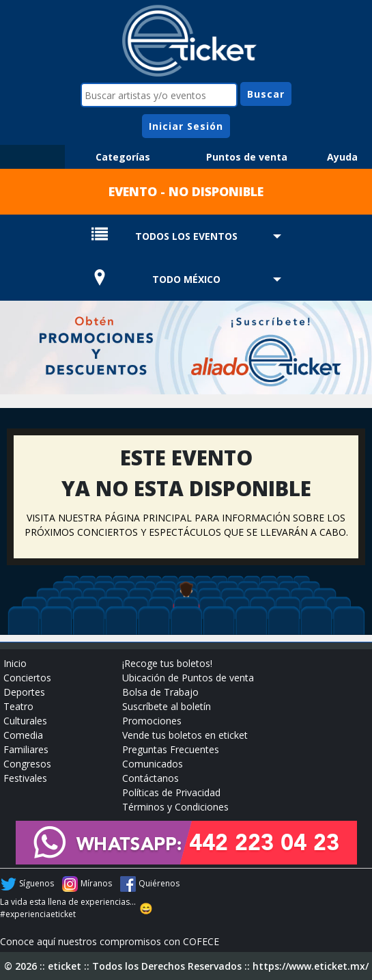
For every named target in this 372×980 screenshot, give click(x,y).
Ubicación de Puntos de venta (188, 678)
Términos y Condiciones (175, 807)
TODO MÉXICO (186, 279)
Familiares (26, 749)
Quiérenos (159, 883)
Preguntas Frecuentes (171, 749)
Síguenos (37, 883)
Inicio (15, 663)
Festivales (25, 778)
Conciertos (27, 678)
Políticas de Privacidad (171, 792)
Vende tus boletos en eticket (185, 735)
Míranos (96, 883)
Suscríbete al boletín (167, 706)
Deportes (24, 692)
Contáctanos (151, 778)
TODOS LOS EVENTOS (186, 236)
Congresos (27, 764)
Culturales (25, 721)
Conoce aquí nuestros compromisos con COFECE (110, 941)
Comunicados (153, 764)
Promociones (152, 721)
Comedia (23, 735)
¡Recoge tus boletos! (167, 663)
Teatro (18, 706)
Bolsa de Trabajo (160, 692)
